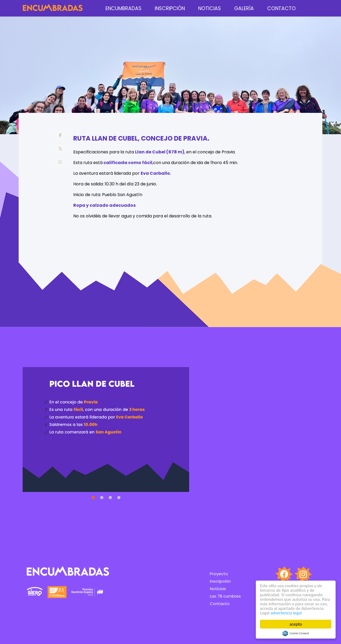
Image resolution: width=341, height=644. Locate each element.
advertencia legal (286, 613)
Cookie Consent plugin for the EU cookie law (296, 633)
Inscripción (170, 8)
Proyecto (219, 574)
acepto (296, 624)
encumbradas (123, 8)
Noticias (210, 8)
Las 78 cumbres (225, 596)
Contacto (281, 8)
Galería (244, 8)
